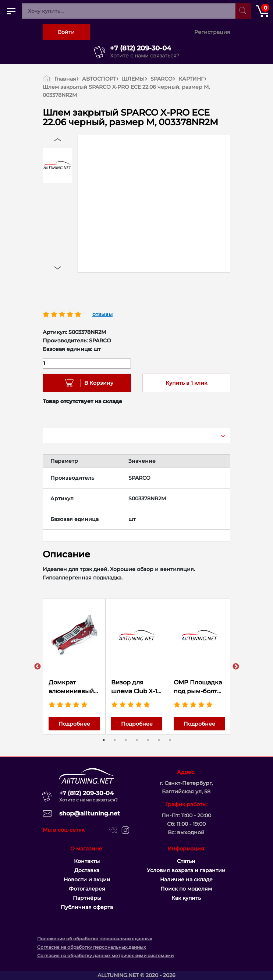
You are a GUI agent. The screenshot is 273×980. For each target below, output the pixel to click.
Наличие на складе (186, 879)
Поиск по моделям (186, 889)
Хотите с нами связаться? (145, 56)
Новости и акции (87, 879)
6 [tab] (159, 740)
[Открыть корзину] (262, 11)
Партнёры (87, 898)
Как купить (186, 898)
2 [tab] (115, 740)
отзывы (102, 314)
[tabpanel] (74, 667)
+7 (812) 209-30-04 (141, 48)
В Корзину (96, 383)
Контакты (87, 861)
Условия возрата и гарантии (186, 870)
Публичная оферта (87, 907)
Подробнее (74, 724)
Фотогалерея (87, 889)
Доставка (87, 870)
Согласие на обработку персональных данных (91, 947)
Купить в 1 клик (186, 383)
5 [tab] (148, 740)
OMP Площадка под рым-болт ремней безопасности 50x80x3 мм (198, 687)
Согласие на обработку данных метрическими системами (105, 956)
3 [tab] (126, 740)
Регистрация (212, 32)
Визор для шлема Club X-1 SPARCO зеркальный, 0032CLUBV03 (134, 687)
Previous (38, 667)
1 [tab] (104, 740)
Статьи (186, 861)
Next (236, 667)
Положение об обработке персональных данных (95, 939)
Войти (66, 32)
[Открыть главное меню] (11, 11)
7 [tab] (170, 740)
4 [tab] (137, 740)
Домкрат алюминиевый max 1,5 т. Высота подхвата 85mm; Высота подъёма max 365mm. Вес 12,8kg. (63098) (74, 687)
